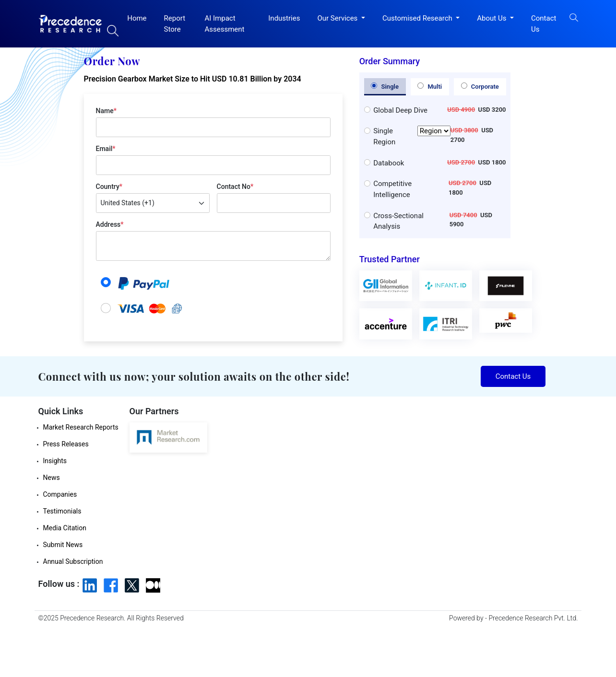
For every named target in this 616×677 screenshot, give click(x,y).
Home (137, 18)
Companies (60, 494)
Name (106, 111)
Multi (430, 86)
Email (106, 149)
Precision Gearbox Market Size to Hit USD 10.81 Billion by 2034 (193, 79)
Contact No (235, 187)
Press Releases (66, 444)
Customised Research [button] (418, 18)
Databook (389, 163)
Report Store (175, 24)
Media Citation (65, 528)
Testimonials (62, 511)
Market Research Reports (81, 427)
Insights (55, 461)
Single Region (412, 136)
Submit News (63, 545)
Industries (284, 18)
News (52, 478)
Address (110, 224)
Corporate (480, 86)
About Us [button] (492, 18)
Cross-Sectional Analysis (398, 221)
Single (385, 86)
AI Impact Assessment (224, 24)
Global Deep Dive (400, 110)
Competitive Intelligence (392, 189)
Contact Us (544, 24)
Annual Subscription (73, 561)
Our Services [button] (338, 18)
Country (109, 187)
